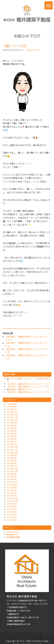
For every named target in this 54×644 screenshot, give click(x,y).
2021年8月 (12, 506)
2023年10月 (12, 471)
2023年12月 (12, 469)
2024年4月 (12, 463)
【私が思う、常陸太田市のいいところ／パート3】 (28, 392)
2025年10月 (12, 420)
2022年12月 (12, 482)
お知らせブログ (33, 50)
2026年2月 (12, 409)
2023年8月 (12, 474)
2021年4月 (12, 515)
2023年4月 (12, 479)
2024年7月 (12, 461)
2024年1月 (12, 466)
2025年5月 (12, 434)
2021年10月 (12, 501)
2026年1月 (12, 412)
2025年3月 (12, 439)
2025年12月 (12, 415)
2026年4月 (12, 404)
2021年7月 (12, 509)
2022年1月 (12, 496)
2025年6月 (12, 431)
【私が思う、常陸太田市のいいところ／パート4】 (28, 387)
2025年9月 (12, 423)
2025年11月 (12, 417)
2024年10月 (12, 453)
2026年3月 (12, 407)
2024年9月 (12, 455)
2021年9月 (12, 504)
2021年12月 (12, 498)
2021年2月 (12, 520)
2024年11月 (12, 450)
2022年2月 (12, 493)
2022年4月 (12, 490)
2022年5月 (12, 488)
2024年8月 (12, 458)
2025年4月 (12, 436)
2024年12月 (12, 447)
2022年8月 (12, 485)
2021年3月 (12, 517)
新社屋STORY (13, 535)
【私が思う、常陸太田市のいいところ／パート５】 (29, 384)
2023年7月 (12, 477)
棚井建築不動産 (13, 537)
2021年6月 (12, 512)
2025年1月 (12, 444)
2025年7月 (12, 428)
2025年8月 (12, 426)
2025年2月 (12, 442)
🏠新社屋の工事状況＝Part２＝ (20, 389)
